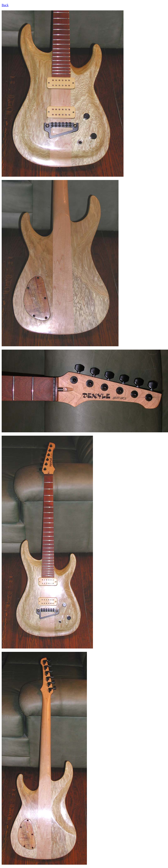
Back (5, 5)
